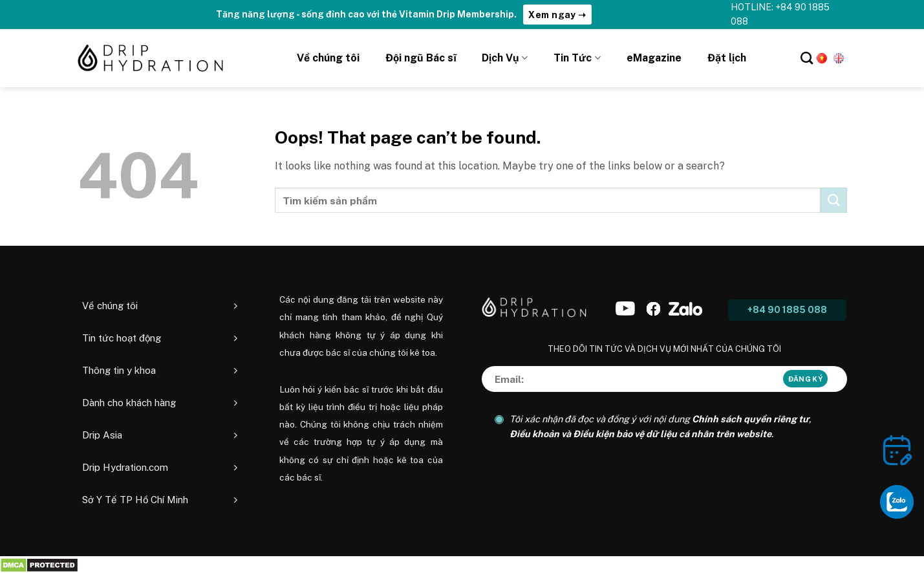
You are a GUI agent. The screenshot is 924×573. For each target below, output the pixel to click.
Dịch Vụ (505, 58)
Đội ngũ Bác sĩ (421, 58)
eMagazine (654, 58)
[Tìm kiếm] (807, 58)
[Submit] (833, 200)
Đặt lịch (727, 58)
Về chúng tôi (328, 58)
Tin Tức (577, 58)
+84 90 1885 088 (787, 310)
